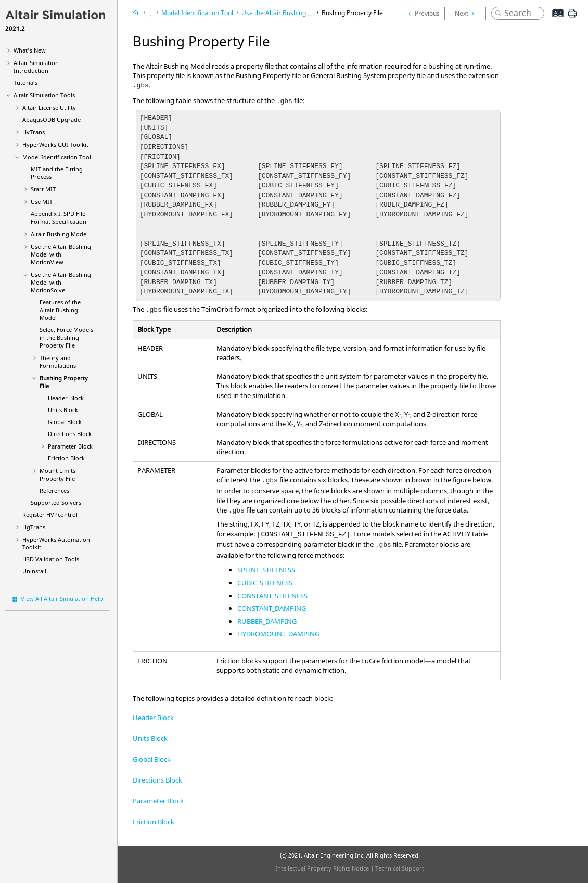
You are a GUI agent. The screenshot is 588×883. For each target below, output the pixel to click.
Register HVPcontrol (50, 514)
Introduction (36, 67)
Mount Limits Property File (57, 475)
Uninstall (34, 571)
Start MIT (43, 189)
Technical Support (400, 868)
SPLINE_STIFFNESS (266, 570)
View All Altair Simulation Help (62, 599)
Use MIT (42, 202)
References (54, 490)
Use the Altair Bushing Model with (61, 254)
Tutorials (25, 82)
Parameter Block (70, 446)
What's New (30, 50)
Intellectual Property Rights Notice (322, 868)
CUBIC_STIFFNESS (265, 583)
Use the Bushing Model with (61, 282)
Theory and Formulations (58, 362)
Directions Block (70, 434)
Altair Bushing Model (59, 234)
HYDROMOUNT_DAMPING (278, 634)
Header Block (66, 398)
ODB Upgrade (52, 119)
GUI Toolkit (55, 144)
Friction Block (66, 458)
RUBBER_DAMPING (267, 621)
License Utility (49, 107)
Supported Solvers (56, 502)
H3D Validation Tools (51, 559)
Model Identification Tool (57, 157)
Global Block (65, 422)
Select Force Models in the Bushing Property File (66, 337)
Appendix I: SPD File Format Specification (59, 217)
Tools (44, 95)
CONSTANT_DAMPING (272, 608)
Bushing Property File (352, 13)
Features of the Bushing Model (60, 310)
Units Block (63, 410)
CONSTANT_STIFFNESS (272, 596)
